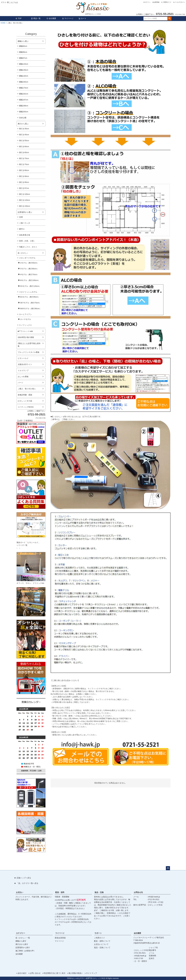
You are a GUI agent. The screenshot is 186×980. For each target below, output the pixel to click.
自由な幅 (23, 118)
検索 (169, 19)
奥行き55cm (24, 141)
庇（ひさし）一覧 (23, 938)
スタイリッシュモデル (28, 292)
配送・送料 (60, 892)
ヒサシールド (23, 358)
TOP (19, 18)
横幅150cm (24, 82)
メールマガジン (180, 2)
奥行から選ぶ (23, 124)
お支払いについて (101, 944)
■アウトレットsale (25, 331)
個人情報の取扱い (76, 973)
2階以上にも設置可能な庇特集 (29, 345)
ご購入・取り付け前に (27, 389)
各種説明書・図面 (25, 395)
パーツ (20, 383)
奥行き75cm (24, 164)
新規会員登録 (60, 938)
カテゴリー (21, 933)
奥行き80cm (24, 170)
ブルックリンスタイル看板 (29, 352)
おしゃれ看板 (23, 377)
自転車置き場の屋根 (26, 337)
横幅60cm (23, 46)
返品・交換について (102, 947)
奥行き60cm (24, 146)
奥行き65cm (24, 152)
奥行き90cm (24, 176)
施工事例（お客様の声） (25, 951)
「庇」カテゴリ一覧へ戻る (27, 883)
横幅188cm (24, 106)
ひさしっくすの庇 (25, 401)
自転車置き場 (25, 235)
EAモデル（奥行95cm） (30, 297)
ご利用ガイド (167, 2)
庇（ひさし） (23, 253)
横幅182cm (24, 94)
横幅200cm (24, 112)
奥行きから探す (22, 944)
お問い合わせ (35, 973)
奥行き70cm (24, 158)
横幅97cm (23, 58)
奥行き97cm (24, 188)
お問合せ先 (138, 892)
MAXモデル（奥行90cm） (31, 309)
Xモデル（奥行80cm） (29, 269)
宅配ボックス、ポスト (28, 247)
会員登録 (156, 2)
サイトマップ (91, 973)
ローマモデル (26, 319)
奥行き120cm (25, 200)
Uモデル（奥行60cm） (29, 263)
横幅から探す (21, 941)
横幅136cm (24, 70)
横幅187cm (24, 100)
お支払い (20, 892)
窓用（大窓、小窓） (27, 241)
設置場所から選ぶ (25, 212)
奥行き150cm (25, 206)
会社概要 (51, 18)
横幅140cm (24, 76)
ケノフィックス (25, 325)
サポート (98, 933)
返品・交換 (99, 892)
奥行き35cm (24, 129)
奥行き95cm (24, 182)
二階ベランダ (25, 223)
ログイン (147, 2)
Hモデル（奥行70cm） (29, 274)
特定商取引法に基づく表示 (55, 973)
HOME (3, 23)
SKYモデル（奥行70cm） (30, 303)
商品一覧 (36, 18)
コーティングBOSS (26, 407)
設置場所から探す (23, 947)
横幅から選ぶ (23, 41)
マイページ (68, 18)
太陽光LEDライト (25, 364)
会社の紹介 (22, 973)
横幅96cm (23, 52)
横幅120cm (24, 64)
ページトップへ (168, 868)
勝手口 (22, 229)
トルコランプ (23, 370)
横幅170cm (24, 88)
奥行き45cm (24, 135)
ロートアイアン (25, 314)
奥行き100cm (25, 194)
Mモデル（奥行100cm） (30, 280)
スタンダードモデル (27, 258)
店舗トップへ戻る (24, 878)
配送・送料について (102, 941)
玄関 (21, 217)
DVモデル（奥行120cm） (30, 286)
